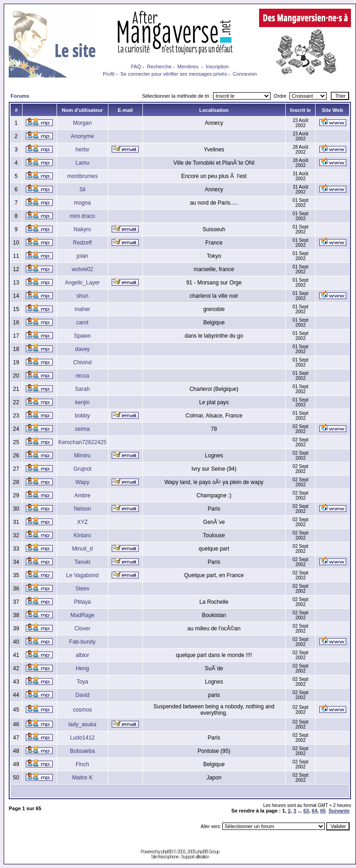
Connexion (245, 74)
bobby (82, 416)
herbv (82, 150)
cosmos (82, 710)
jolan (82, 256)
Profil (109, 74)
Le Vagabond (82, 575)
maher (82, 309)
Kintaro (82, 535)
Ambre (82, 495)
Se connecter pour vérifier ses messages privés (174, 74)
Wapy (82, 482)
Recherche (159, 67)
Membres (188, 67)
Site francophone (165, 857)
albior (82, 655)
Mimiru (82, 456)
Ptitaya (82, 602)
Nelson (82, 509)
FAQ (136, 67)
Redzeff (82, 243)
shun (82, 296)
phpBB (167, 852)
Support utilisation (195, 857)
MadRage (82, 615)
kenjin (82, 402)
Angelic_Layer (82, 283)
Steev (82, 589)
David (82, 695)
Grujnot (82, 469)
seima (82, 429)
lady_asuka (82, 724)
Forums (20, 96)
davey (82, 349)
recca (82, 376)
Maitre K (82, 778)
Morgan (82, 123)
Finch (82, 764)
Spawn (82, 336)
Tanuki (82, 562)
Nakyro (82, 229)
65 (323, 811)
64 (315, 811)
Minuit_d (82, 549)
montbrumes (82, 176)
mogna (82, 203)
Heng (82, 668)
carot (82, 323)
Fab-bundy (82, 642)
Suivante (339, 811)
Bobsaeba (82, 751)
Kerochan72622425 (82, 442)
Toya (82, 682)
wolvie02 (82, 269)
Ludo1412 (82, 738)
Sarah (82, 389)
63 (306, 811)
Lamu (82, 163)
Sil (82, 189)
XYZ (82, 522)
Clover (82, 629)
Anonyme (82, 136)
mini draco (82, 216)
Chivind (82, 362)
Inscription (217, 67)
